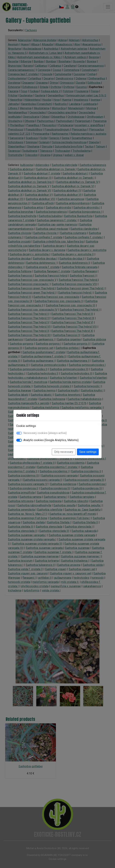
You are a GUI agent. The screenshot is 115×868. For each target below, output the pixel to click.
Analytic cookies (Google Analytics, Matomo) (51, 440)
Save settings (88, 452)
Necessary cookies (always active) (45, 433)
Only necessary (64, 452)
